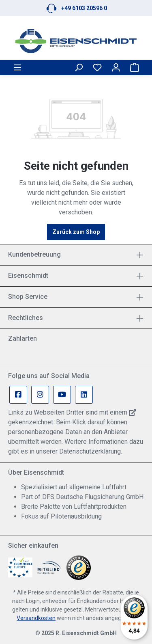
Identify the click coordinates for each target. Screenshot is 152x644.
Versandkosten (36, 618)
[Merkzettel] (97, 67)
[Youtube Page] (62, 395)
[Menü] (17, 67)
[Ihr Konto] (116, 67)
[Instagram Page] (40, 395)
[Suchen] (79, 67)
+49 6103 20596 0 (84, 8)
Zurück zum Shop (76, 232)
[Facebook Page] (18, 395)
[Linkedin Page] (84, 395)
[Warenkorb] (135, 67)
